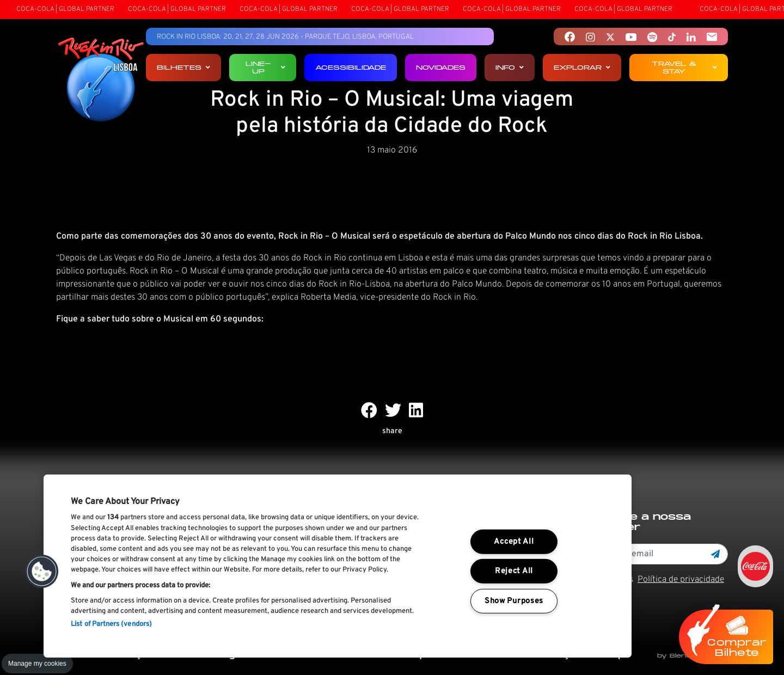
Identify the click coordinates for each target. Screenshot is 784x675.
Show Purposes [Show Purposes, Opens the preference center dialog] (514, 601)
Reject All (514, 571)
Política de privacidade (681, 580)
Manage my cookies (37, 664)
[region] (338, 566)
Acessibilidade (351, 67)
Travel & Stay (684, 67)
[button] (42, 571)
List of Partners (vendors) (111, 624)
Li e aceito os (654, 580)
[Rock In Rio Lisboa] (101, 81)
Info (510, 67)
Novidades (441, 67)
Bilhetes (183, 67)
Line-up (265, 67)
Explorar (582, 67)
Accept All (514, 542)
